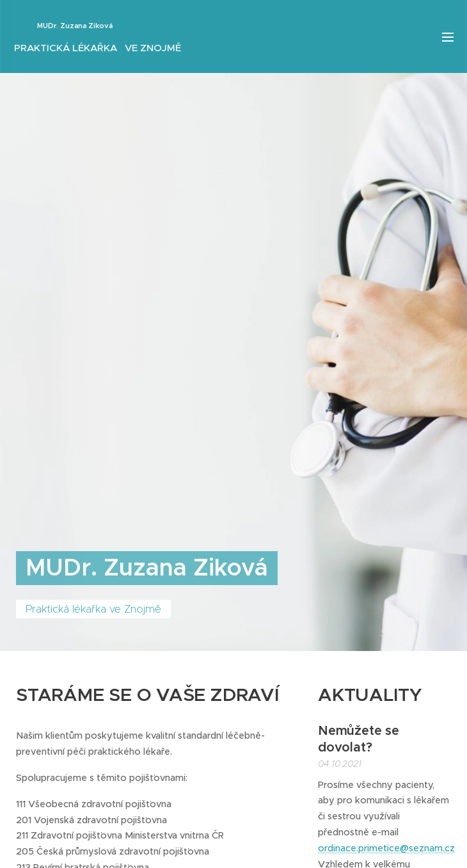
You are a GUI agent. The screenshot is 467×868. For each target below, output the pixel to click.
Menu (448, 37)
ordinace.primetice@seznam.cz (386, 848)
